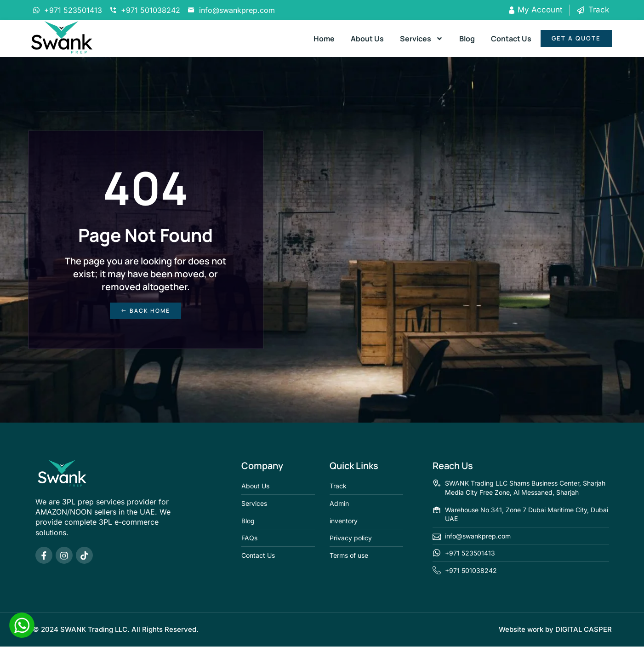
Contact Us (511, 39)
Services (422, 39)
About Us (367, 39)
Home (324, 39)
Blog (467, 39)
